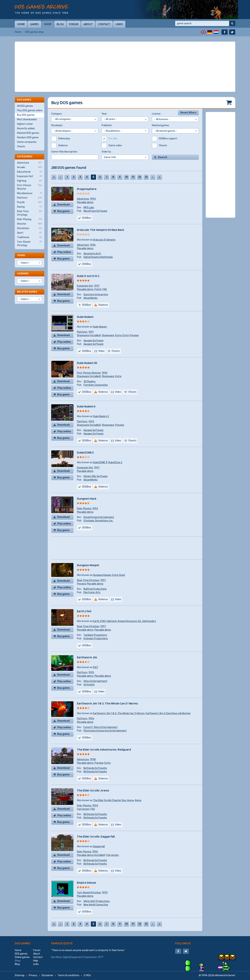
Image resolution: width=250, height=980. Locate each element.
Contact (104, 24)
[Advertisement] (125, 67)
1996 (93, 245)
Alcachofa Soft (92, 254)
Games (34, 24)
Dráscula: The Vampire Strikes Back (101, 230)
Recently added (26, 129)
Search (163, 157)
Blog (60, 24)
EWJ (95, 667)
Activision (89, 685)
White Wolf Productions (97, 901)
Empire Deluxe (86, 883)
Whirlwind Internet (225, 975)
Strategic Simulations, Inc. (98, 521)
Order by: (107, 152)
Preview (134, 335)
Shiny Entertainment (95, 681)
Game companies (27, 142)
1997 (97, 286)
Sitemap (20, 975)
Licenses (23, 273)
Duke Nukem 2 (101, 416)
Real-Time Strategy (88, 580)
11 (133, 177)
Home (21, 24)
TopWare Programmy (95, 635)
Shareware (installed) (89, 335)
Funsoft (88, 727)
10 (126, 177)
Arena (138, 800)
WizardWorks (91, 298)
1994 (93, 199)
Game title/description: (64, 152)
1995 (91, 672)
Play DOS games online (30, 110)
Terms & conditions (68, 975)
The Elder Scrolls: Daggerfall (96, 836)
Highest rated (25, 124)
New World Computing (96, 905)
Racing (30, 207)
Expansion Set (85, 286)
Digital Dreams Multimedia (98, 257)
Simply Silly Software (96, 476)
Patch (98, 289)
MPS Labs (89, 208)
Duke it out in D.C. (89, 276)
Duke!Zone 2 (115, 462)
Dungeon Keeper (88, 565)
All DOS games (25, 106)
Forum (74, 24)
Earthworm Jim (87, 657)
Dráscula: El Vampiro (104, 240)
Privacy (33, 975)
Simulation (30, 228)
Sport (30, 233)
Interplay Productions (96, 639)
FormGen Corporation (96, 385)
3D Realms (89, 382)
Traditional (30, 237)
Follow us (183, 943)
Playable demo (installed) (91, 855)
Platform (82, 332)
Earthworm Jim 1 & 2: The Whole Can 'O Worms (119, 713)
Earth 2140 (84, 611)
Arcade (30, 167)
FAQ (105, 289)
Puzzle (30, 202)
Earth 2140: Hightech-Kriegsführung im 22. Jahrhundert (125, 621)
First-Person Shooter (89, 373)
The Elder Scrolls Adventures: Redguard (104, 749)
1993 (91, 422)
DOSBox (87, 218)
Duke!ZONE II (85, 452)
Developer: (57, 125)
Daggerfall (99, 846)
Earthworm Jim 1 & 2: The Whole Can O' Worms (107, 703)
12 (140, 177)
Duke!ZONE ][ (100, 462)
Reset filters (188, 113)
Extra (118, 335)
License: (156, 114)
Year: (104, 114)
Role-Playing (84, 509)
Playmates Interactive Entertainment (105, 731)
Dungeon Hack (87, 498)
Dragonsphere (87, 189)
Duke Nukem (85, 317)
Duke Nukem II (86, 406)
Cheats (21, 147)
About (88, 24)
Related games (27, 292)
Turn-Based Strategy (89, 893)
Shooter (30, 224)
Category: (57, 114)
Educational (30, 172)
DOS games (23, 943)
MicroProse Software (95, 211)
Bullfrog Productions (95, 589)
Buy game (63, 211)
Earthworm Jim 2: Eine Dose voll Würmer (168, 713)
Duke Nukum (100, 327)
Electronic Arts (92, 592)
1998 (93, 759)
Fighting (30, 181)
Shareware (108, 335)
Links (119, 24)
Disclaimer (47, 975)
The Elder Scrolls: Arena (93, 790)
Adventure (83, 199)
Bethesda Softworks (95, 768)
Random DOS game (28, 138)
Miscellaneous (30, 193)
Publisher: (107, 125)
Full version (83, 809)
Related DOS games (28, 133)
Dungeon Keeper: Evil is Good (109, 575)
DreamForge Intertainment (99, 517)
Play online (64, 252)
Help (36, 961)
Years (21, 255)
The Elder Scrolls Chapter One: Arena (113, 800)
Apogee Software (93, 341)
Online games (22, 957)
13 (146, 177)
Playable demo (85, 202)
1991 (91, 332)
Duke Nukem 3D (87, 363)
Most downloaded (27, 119)
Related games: (161, 125)
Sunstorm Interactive (96, 295)
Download (63, 205)
